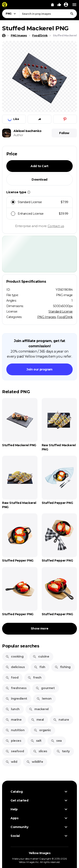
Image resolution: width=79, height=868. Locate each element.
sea (56, 741)
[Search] (72, 14)
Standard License (61, 312)
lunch (13, 709)
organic (42, 730)
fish (39, 667)
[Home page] (4, 36)
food (12, 678)
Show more (39, 628)
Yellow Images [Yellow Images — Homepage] (40, 853)
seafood (15, 751)
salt (36, 741)
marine (14, 720)
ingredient (16, 699)
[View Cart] (52, 5)
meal (37, 720)
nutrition (15, 730)
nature (61, 720)
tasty (63, 751)
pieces (13, 741)
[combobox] (48, 14)
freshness (16, 688)
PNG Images (47, 317)
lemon (44, 699)
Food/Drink (65, 317)
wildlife (35, 762)
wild (11, 762)
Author (18, 135)
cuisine (41, 656)
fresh (34, 678)
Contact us (56, 226)
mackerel (39, 709)
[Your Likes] (59, 5)
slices (40, 751)
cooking (14, 656)
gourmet (45, 688)
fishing (63, 667)
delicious (15, 667)
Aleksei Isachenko (27, 131)
